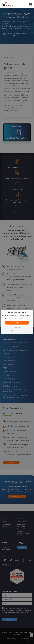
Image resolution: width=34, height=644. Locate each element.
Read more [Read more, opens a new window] (23, 319)
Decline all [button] (17, 327)
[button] (17, 331)
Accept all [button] (17, 323)
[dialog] (17, 322)
